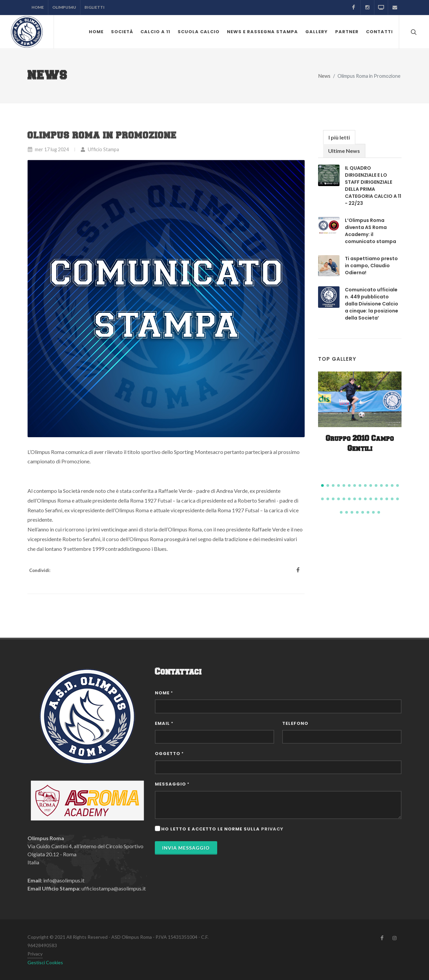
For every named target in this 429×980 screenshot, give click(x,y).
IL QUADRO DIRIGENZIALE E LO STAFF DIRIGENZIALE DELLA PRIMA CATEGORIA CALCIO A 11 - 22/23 (373, 186)
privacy (272, 829)
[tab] (339, 137)
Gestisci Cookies (45, 962)
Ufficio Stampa (100, 149)
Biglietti (95, 7)
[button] (322, 485)
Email (164, 723)
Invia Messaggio (186, 848)
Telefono (295, 723)
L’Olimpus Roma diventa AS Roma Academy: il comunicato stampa (371, 231)
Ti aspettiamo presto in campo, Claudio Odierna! (371, 266)
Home (38, 7)
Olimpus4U (64, 7)
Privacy (35, 954)
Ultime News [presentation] (344, 151)
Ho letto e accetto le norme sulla (222, 829)
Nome (164, 693)
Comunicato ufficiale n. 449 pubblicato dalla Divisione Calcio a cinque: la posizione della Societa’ (372, 304)
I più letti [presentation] (339, 137)
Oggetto (169, 754)
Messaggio (172, 784)
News (324, 76)
